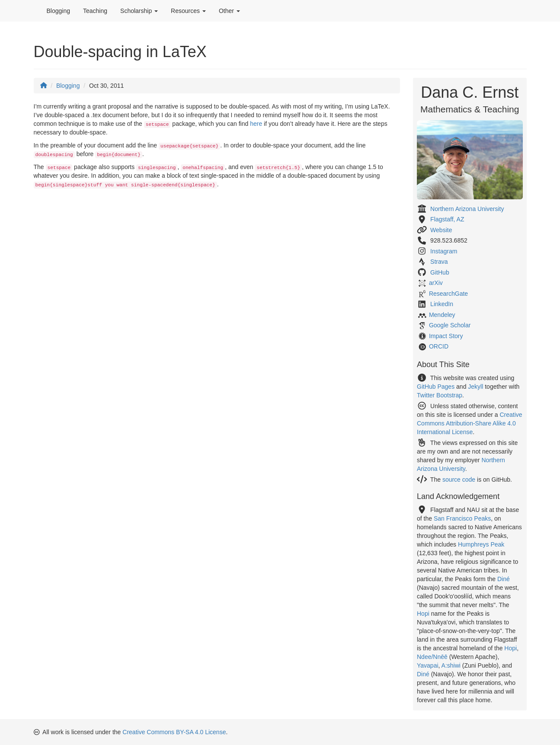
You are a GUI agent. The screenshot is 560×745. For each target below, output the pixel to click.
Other (229, 11)
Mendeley (442, 315)
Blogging (59, 11)
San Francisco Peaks (462, 518)
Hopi (423, 614)
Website (441, 230)
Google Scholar (450, 325)
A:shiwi (451, 665)
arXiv (436, 283)
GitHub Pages (436, 387)
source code (459, 480)
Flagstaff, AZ (447, 219)
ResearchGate (448, 294)
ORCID (439, 346)
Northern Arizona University (467, 209)
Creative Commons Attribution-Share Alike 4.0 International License (470, 423)
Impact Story (446, 336)
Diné (504, 579)
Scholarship (139, 11)
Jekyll (475, 387)
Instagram (444, 251)
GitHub (440, 272)
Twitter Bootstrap (440, 395)
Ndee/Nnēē (432, 657)
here (256, 124)
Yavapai (428, 665)
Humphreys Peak (481, 544)
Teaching (95, 11)
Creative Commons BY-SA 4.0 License (174, 732)
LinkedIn (442, 304)
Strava (439, 262)
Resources (188, 11)
